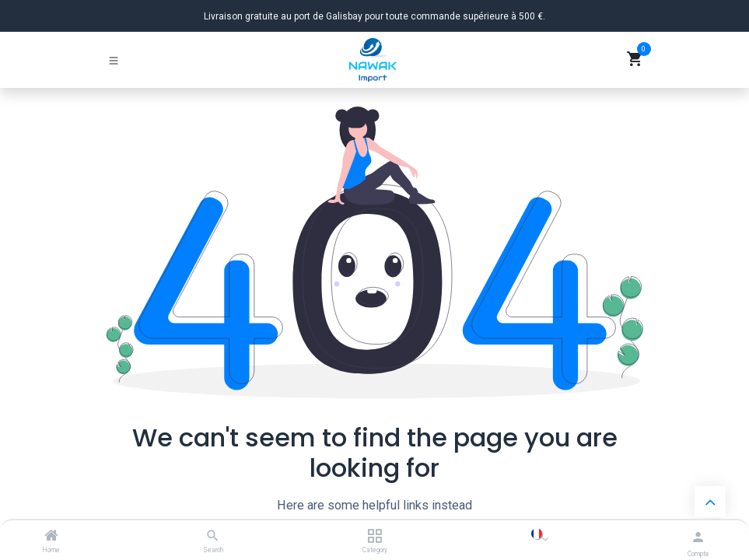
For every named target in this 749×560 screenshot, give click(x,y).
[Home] (51, 537)
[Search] (213, 537)
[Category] (374, 537)
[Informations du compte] (698, 537)
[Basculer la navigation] (114, 60)
